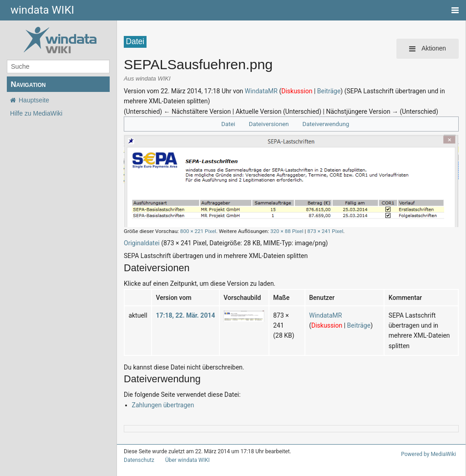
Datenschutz (139, 460)
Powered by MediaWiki (428, 454)
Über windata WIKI (187, 460)
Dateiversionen (269, 124)
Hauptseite (34, 100)
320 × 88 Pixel (287, 231)
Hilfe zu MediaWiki (36, 113)
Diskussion (297, 91)
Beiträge (329, 91)
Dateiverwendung (326, 124)
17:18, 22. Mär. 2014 (185, 315)
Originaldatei (142, 243)
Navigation (28, 84)
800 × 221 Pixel (198, 231)
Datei (228, 124)
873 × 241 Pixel (325, 231)
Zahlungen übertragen (163, 405)
